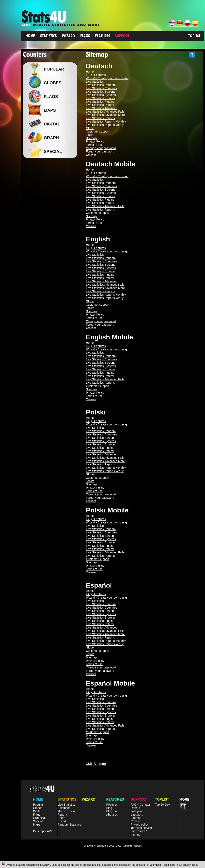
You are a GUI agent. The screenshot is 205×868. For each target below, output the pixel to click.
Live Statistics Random (101, 85)
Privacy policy (140, 825)
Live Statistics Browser (101, 98)
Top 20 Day (162, 805)
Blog (109, 808)
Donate (135, 808)
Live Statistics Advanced (102, 108)
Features (112, 805)
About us (112, 815)
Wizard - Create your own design (107, 78)
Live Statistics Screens (101, 92)
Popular (53, 69)
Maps (36, 825)
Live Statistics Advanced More (105, 115)
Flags (36, 815)
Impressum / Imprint (139, 833)
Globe (90, 128)
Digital (37, 811)
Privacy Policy (95, 141)
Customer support (97, 131)
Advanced (64, 808)
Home (90, 72)
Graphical (39, 818)
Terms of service (141, 828)
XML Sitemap (96, 764)
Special (38, 821)
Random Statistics (69, 825)
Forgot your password (100, 151)
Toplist (90, 135)
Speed (62, 821)
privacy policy (190, 865)
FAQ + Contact (140, 805)
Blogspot (112, 811)
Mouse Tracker (67, 811)
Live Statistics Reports (100, 118)
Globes (52, 83)
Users (61, 818)
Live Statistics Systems (101, 95)
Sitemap (91, 138)
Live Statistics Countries (101, 88)
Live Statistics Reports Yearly (105, 125)
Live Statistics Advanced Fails (105, 112)
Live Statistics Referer (100, 105)
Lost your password (137, 813)
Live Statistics (95, 82)
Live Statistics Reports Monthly (106, 122)
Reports (63, 815)
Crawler (91, 155)
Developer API (42, 831)
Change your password (101, 148)
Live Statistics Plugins (100, 102)
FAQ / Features (96, 75)
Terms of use (94, 145)
